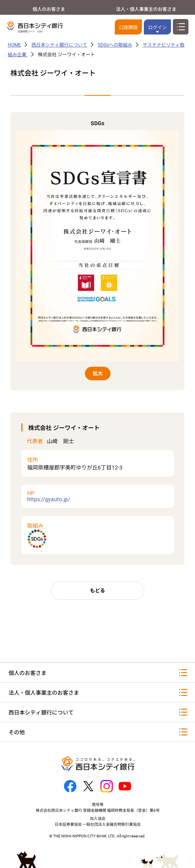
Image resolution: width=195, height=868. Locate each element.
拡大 (98, 374)
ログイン (157, 28)
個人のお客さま (49, 9)
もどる (97, 591)
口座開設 (128, 28)
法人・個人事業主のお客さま (146, 9)
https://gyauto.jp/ (98, 496)
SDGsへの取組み (115, 45)
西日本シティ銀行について (59, 45)
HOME (14, 45)
